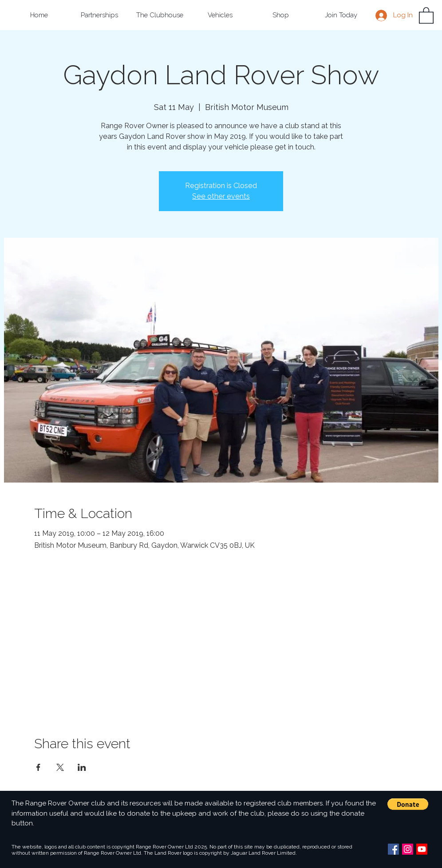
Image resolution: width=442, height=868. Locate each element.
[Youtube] (422, 849)
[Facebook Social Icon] (393, 849)
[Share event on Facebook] (38, 767)
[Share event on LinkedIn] (82, 767)
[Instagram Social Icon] (408, 849)
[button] (99, 15)
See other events (221, 196)
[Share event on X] (60, 767)
